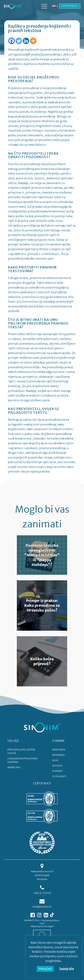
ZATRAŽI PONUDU (70, 6)
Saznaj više (67, 969)
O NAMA (58, 741)
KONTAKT (58, 771)
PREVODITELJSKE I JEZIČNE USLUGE (21, 751)
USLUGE (13, 741)
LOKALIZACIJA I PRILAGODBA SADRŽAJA (22, 760)
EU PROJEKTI (59, 776)
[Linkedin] (26, 41)
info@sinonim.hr (42, 907)
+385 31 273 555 (42, 893)
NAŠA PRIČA (59, 750)
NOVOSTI (57, 766)
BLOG (55, 760)
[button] (44, 6)
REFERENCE (59, 755)
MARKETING (14, 767)
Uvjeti (42, 923)
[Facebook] (12, 41)
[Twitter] (19, 41)
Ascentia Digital (47, 926)
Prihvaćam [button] (45, 969)
